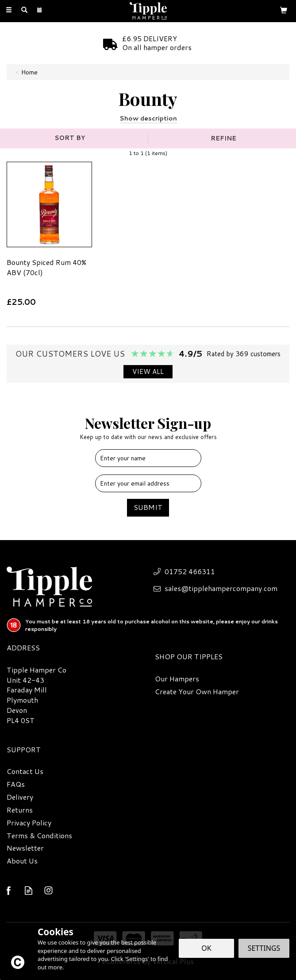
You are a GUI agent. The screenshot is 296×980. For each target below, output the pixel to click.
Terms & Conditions (39, 836)
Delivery (20, 797)
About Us (22, 861)
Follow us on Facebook (9, 890)
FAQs (16, 784)
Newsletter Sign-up (148, 427)
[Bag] (284, 10)
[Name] (148, 458)
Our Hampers (177, 679)
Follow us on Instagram (48, 890)
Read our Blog (29, 890)
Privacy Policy (29, 823)
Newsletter (25, 848)
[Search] (24, 10)
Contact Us (25, 771)
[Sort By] (73, 138)
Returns (20, 810)
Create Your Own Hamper (197, 692)
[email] (148, 483)
